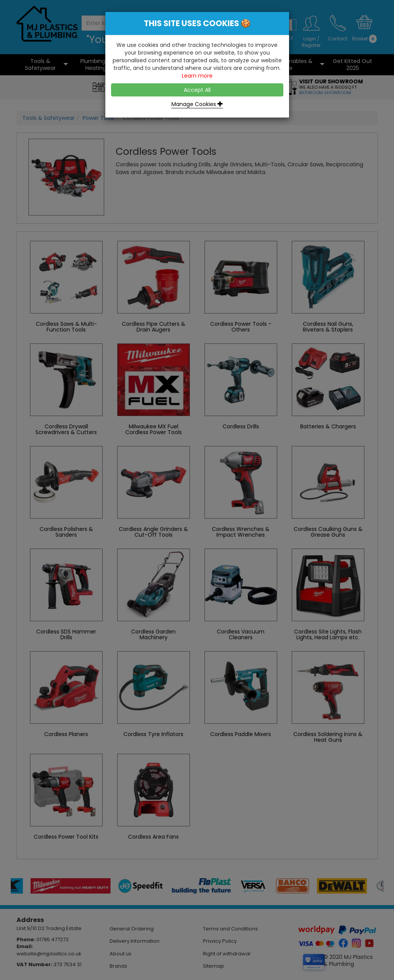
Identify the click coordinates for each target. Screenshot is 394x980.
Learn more (197, 76)
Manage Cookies (197, 104)
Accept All (197, 90)
